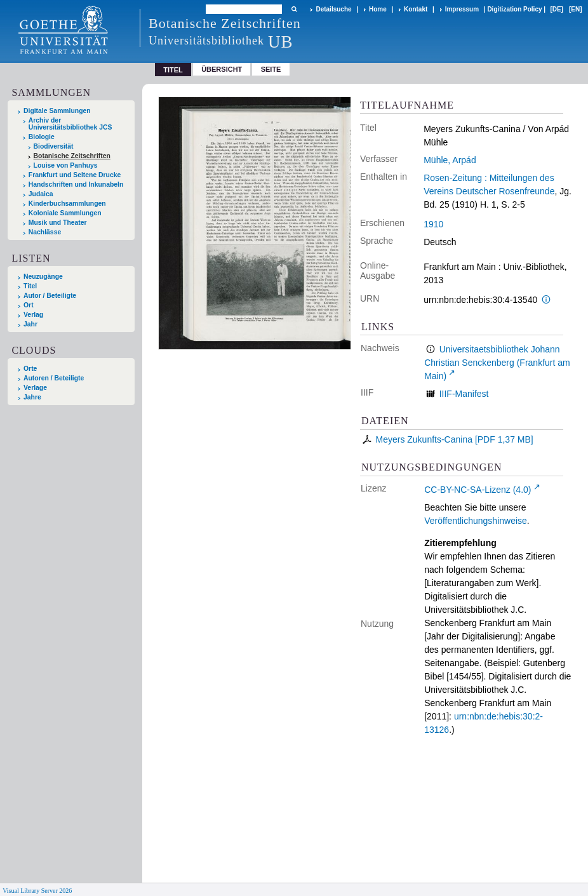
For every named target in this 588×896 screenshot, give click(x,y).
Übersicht (222, 69)
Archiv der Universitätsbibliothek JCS (70, 124)
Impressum (462, 9)
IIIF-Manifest (464, 394)
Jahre (32, 397)
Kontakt (416, 9)
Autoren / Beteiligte (54, 378)
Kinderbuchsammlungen (67, 204)
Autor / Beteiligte (50, 296)
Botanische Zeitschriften (72, 156)
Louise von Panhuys (66, 165)
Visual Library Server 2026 (37, 891)
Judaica (41, 194)
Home (378, 9)
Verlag (33, 315)
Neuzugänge (43, 277)
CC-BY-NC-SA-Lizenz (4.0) (478, 490)
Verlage (35, 388)
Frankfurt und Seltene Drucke (75, 175)
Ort (29, 305)
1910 (433, 224)
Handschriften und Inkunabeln (76, 184)
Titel (30, 286)
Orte (30, 369)
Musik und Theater (58, 223)
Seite (271, 69)
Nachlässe (45, 232)
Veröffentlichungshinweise (476, 521)
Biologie (42, 137)
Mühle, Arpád (450, 160)
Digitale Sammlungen (57, 111)
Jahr (30, 324)
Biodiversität (54, 146)
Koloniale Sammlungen (65, 213)
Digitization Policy (514, 9)
